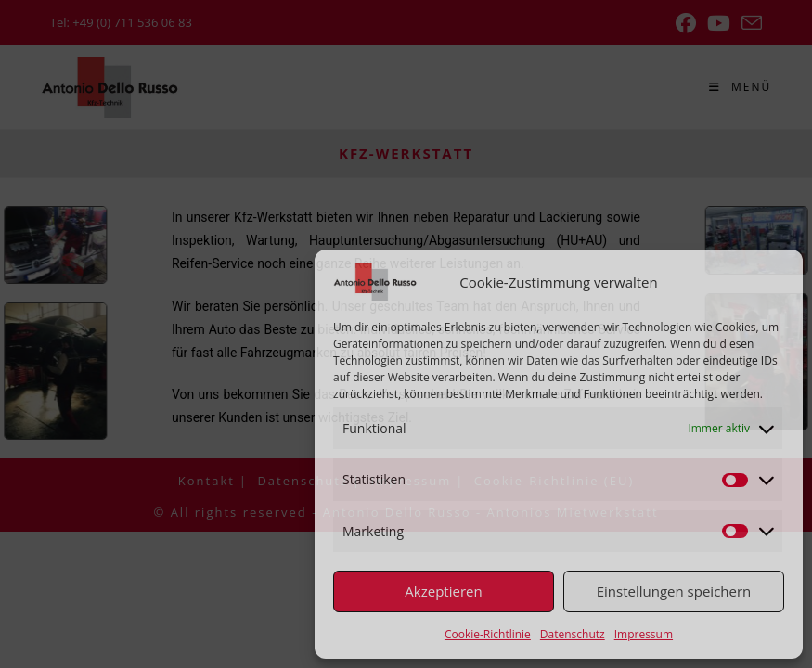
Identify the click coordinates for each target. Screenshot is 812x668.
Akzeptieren (443, 591)
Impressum (644, 634)
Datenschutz (573, 634)
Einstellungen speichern (674, 591)
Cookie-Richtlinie (488, 634)
